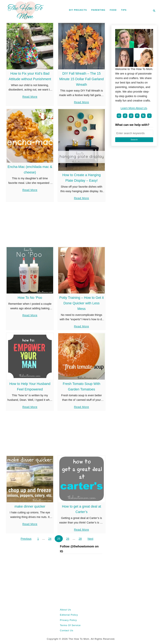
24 (50, 539)
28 (80, 539)
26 (68, 539)
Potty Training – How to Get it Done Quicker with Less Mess (81, 303)
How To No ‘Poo (30, 298)
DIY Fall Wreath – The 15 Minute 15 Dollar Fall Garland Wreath (81, 79)
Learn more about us (134, 108)
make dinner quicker (30, 506)
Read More (30, 97)
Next (90, 539)
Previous (26, 539)
